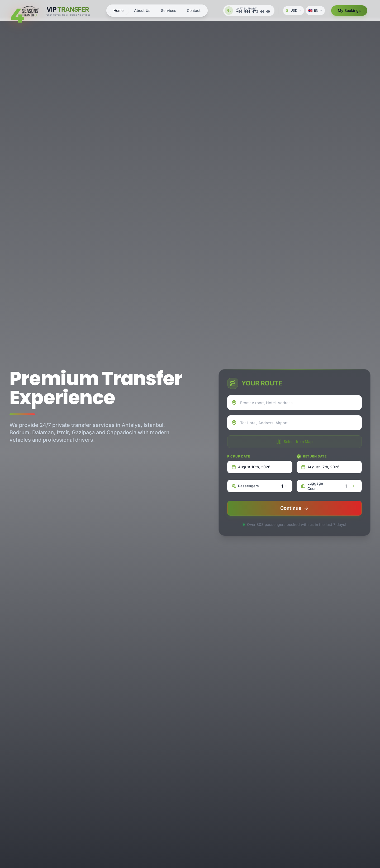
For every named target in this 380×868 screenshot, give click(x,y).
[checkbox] (299, 456)
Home (118, 10)
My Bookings (349, 10)
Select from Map (294, 442)
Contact (194, 10)
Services (169, 10)
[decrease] (338, 486)
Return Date (315, 456)
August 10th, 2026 (251, 467)
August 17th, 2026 (320, 467)
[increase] (354, 486)
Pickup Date (239, 456)
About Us (142, 10)
